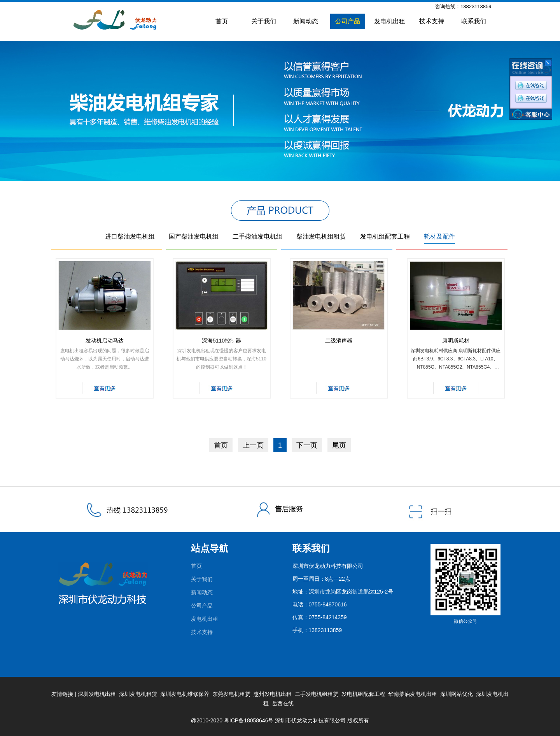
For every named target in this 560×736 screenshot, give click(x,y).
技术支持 (432, 21)
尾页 (339, 445)
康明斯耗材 (456, 341)
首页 (222, 21)
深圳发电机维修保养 (185, 694)
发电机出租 (390, 21)
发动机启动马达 (105, 341)
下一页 (307, 445)
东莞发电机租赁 (231, 694)
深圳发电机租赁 (138, 694)
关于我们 (264, 21)
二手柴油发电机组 (257, 236)
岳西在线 (283, 703)
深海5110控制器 (221, 341)
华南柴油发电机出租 (413, 694)
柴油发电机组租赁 (321, 236)
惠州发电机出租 (273, 694)
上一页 (253, 445)
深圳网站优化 (457, 694)
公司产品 (348, 21)
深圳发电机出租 (97, 694)
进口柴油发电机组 (130, 236)
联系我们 (474, 21)
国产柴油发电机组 (194, 236)
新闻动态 (306, 21)
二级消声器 (339, 341)
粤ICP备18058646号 (249, 720)
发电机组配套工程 (385, 236)
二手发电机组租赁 (317, 694)
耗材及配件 (439, 236)
